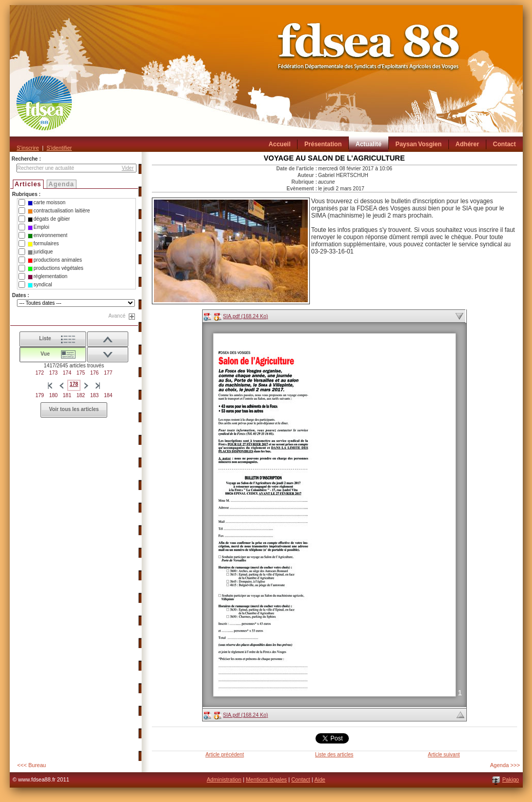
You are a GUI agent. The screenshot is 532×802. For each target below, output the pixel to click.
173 (54, 373)
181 (67, 395)
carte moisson (46, 203)
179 (40, 395)
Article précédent (224, 755)
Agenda (62, 184)
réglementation (47, 277)
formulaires (43, 244)
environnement (47, 236)
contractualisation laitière (59, 211)
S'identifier (59, 148)
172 (40, 373)
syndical (40, 285)
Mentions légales (266, 779)
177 (108, 373)
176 (95, 373)
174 (67, 373)
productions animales (55, 260)
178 (74, 384)
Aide (320, 779)
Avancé (117, 316)
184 (108, 395)
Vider (127, 168)
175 (81, 373)
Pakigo (511, 779)
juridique (40, 252)
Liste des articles (334, 755)
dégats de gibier (49, 219)
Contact (301, 779)
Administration (224, 779)
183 (95, 395)
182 (81, 395)
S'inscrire (28, 148)
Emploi (38, 227)
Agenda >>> (505, 765)
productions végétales (55, 268)
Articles (28, 184)
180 (54, 395)
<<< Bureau (32, 765)
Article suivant (444, 755)
